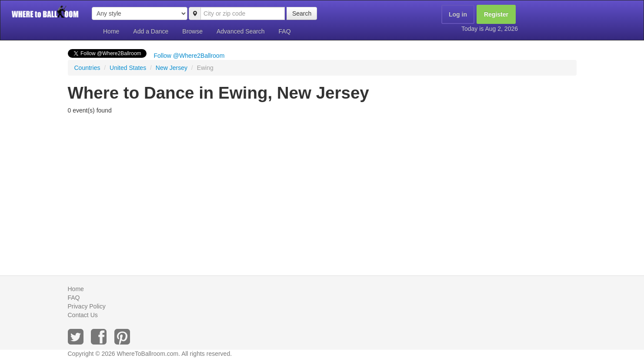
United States (128, 68)
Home (111, 31)
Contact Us (83, 315)
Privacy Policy (87, 306)
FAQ (285, 31)
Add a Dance (151, 31)
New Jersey (172, 68)
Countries (87, 68)
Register (496, 14)
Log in (458, 14)
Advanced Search (241, 31)
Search (302, 13)
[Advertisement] (322, 184)
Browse (192, 31)
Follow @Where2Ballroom (189, 56)
